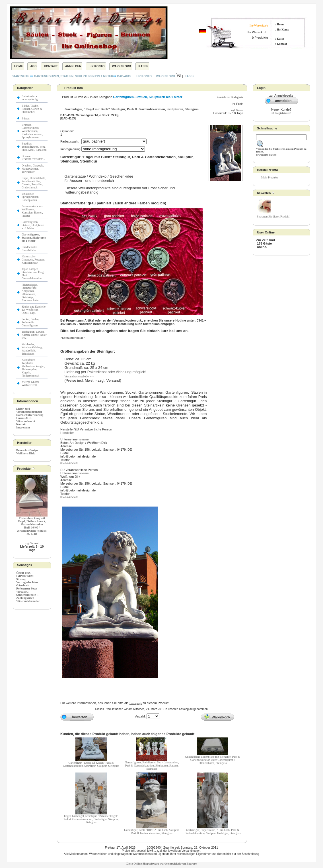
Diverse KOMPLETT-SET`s (33, 158)
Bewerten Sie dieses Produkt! (273, 217)
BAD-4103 (124, 76)
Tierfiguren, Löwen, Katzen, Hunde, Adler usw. (34, 335)
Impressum (23, 427)
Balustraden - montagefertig (30, 98)
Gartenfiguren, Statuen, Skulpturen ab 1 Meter (33, 225)
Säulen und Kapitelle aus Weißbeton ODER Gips (34, 310)
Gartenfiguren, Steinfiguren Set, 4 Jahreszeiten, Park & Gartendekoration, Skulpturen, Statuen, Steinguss (152, 766)
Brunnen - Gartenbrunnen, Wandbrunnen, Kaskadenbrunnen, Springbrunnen (32, 131)
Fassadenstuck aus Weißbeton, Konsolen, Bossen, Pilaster (32, 211)
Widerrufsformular (28, 601)
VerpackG (22, 592)
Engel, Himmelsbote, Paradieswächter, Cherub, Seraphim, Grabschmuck (34, 183)
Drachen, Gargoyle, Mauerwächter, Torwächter (33, 169)
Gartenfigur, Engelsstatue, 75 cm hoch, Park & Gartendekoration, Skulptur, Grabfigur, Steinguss (213, 832)
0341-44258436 (69, 463)
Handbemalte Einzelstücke (29, 249)
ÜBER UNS (23, 573)
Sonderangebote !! (27, 595)
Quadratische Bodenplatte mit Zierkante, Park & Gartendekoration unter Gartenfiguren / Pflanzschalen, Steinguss (213, 760)
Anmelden (73, 66)
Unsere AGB (24, 418)
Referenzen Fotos (27, 589)
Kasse (280, 39)
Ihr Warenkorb (259, 26)
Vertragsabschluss (27, 582)
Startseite (21, 76)
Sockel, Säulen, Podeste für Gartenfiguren (30, 322)
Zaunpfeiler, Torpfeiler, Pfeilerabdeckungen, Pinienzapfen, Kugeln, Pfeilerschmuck (33, 368)
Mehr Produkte (270, 177)
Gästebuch (23, 585)
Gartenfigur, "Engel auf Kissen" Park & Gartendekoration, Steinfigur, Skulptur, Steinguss (91, 764)
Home (281, 24)
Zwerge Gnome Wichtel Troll (30, 383)
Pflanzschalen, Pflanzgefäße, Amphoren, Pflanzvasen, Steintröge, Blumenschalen (30, 292)
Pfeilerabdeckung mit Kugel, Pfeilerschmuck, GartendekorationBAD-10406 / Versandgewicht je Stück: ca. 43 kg (32, 526)
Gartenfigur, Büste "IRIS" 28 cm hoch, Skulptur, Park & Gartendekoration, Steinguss (152, 832)
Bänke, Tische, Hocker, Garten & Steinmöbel (32, 109)
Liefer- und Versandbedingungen (29, 410)
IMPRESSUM (25, 576)
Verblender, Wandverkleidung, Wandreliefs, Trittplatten (32, 349)
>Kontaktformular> (73, 338)
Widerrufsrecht (26, 421)
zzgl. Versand (32, 543)
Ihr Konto (283, 30)
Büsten (26, 118)
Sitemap (21, 579)
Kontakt (282, 44)
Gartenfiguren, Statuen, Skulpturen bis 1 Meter (73, 76)
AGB (33, 66)
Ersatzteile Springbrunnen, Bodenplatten (30, 197)
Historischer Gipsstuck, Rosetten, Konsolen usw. (33, 260)
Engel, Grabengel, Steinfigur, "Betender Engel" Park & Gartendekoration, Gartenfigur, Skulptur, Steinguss (91, 819)
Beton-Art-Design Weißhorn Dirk (27, 452)
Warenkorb (122, 66)
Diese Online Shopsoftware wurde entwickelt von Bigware (161, 864)
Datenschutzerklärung (30, 415)
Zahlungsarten (25, 598)
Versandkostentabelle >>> (79, 376)
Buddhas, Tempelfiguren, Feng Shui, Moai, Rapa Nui (34, 147)
